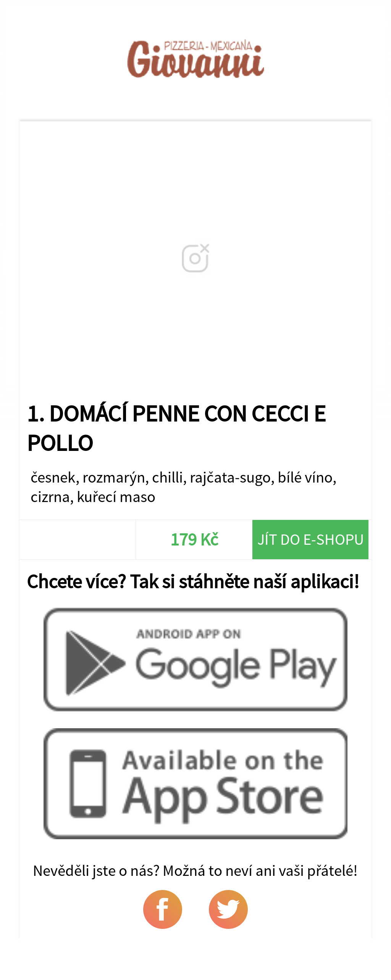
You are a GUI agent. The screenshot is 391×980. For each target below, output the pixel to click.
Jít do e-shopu (311, 539)
